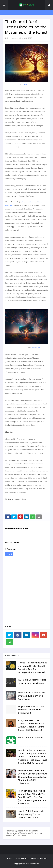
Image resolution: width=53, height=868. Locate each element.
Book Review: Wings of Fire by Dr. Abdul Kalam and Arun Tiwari (32, 696)
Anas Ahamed (13, 38)
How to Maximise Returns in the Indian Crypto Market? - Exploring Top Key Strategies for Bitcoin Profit (32, 667)
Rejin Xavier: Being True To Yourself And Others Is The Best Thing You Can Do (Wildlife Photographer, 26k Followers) (32, 797)
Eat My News (34, 863)
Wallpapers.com (28, 85)
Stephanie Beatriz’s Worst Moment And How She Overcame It (31, 710)
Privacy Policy (22, 859)
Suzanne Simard (29, 202)
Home (9, 859)
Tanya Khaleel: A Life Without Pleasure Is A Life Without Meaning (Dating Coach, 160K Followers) (31, 725)
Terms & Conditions (39, 859)
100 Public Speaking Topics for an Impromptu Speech (32, 681)
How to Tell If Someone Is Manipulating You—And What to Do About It (31, 814)
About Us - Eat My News (30, 737)
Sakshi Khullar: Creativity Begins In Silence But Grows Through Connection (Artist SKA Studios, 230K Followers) (32, 777)
